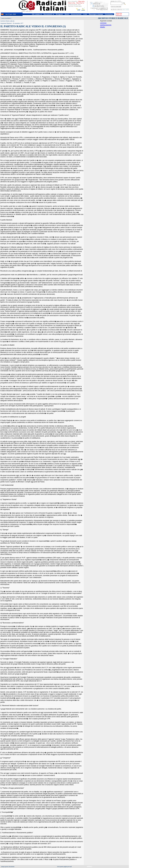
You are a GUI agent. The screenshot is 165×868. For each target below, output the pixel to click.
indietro (90, 866)
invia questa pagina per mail (65, 867)
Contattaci (109, 14)
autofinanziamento (106, 25)
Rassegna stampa (96, 14)
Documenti (49, 14)
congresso (103, 23)
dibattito (103, 27)
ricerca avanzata (116, 6)
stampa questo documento (8, 867)
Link (85, 14)
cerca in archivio (6, 18)
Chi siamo (37, 14)
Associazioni (76, 14)
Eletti (67, 14)
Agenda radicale (119, 14)
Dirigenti (59, 14)
